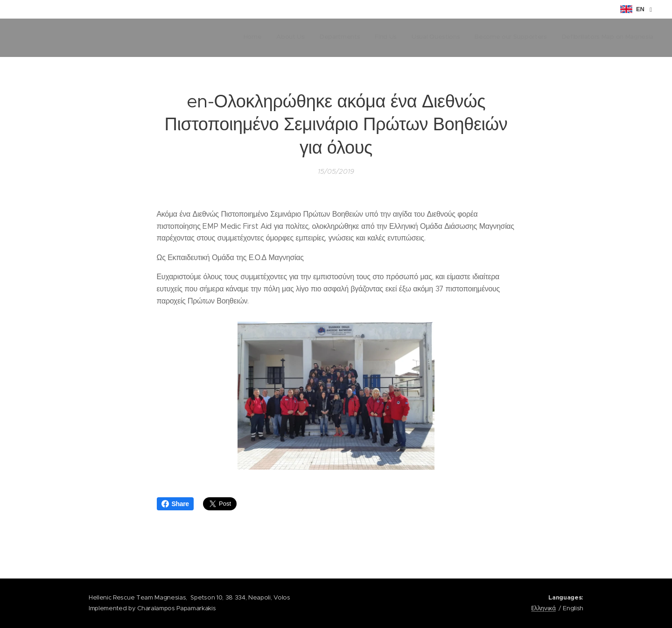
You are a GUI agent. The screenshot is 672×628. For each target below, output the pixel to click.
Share (175, 504)
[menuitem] (566, 38)
